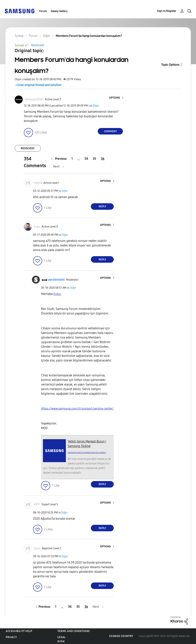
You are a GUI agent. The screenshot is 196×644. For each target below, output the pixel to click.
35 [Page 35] (94, 159)
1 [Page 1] (72, 159)
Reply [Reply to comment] (102, 206)
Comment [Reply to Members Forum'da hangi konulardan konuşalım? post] (110, 131)
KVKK (61, 641)
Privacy (11, 637)
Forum (43, 11)
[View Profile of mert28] (38, 183)
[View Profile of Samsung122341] (34, 99)
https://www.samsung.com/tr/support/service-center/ (77, 409)
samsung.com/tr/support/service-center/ (87, 452)
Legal (62, 637)
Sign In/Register (167, 11)
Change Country (121, 636)
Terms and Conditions (74, 631)
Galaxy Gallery (59, 11)
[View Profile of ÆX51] (37, 504)
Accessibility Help (19, 631)
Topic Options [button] (170, 65)
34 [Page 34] (86, 159)
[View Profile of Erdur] (37, 227)
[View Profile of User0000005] (56, 280)
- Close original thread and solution (38, 85)
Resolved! (38, 45)
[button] (116, 98)
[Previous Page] (60, 159)
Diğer (96, 106)
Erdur (57, 294)
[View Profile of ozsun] (37, 548)
